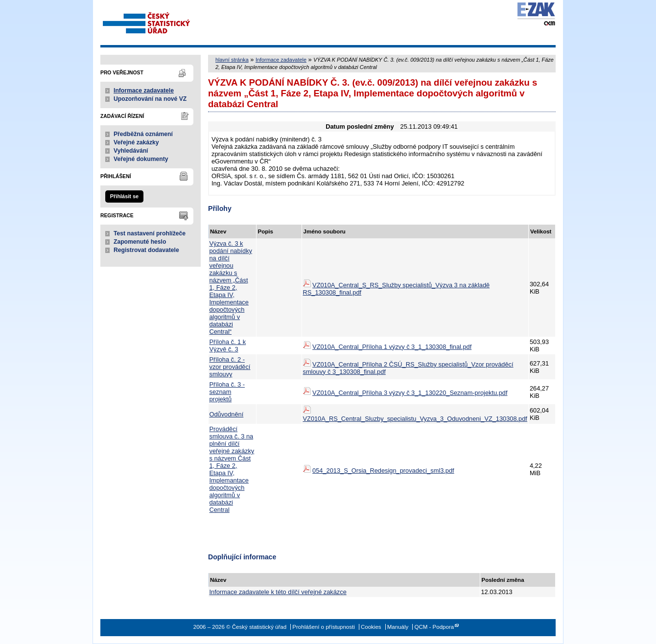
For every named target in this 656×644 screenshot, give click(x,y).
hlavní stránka (232, 60)
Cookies (371, 627)
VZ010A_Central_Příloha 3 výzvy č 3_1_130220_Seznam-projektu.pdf (410, 393)
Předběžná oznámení (143, 134)
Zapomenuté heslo (140, 242)
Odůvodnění (227, 414)
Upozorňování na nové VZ (150, 99)
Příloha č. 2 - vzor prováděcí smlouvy (230, 367)
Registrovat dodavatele (146, 250)
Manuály (398, 627)
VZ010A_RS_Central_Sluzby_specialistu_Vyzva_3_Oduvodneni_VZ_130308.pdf (415, 419)
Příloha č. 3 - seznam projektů (227, 392)
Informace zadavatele (144, 91)
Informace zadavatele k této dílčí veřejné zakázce (278, 592)
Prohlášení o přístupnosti (323, 627)
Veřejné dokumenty (141, 159)
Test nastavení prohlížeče (150, 233)
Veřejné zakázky (136, 142)
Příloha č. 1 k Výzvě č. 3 (228, 345)
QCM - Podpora (434, 627)
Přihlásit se (124, 196)
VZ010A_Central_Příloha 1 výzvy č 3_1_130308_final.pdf (392, 347)
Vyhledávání (131, 151)
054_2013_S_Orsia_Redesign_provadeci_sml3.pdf (383, 471)
